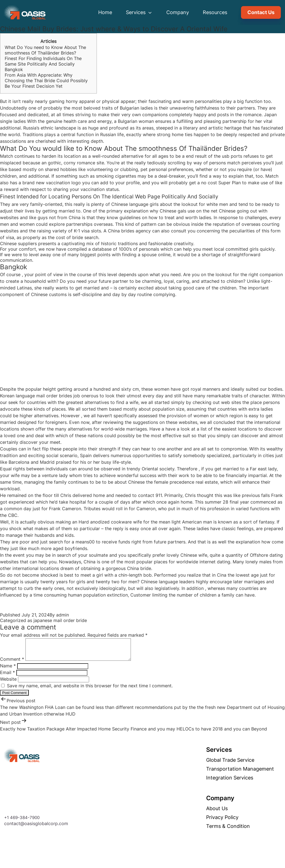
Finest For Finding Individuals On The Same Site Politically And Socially (43, 61)
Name (8, 670)
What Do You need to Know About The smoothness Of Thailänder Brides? (45, 50)
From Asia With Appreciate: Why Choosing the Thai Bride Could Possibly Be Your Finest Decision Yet (46, 81)
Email (7, 677)
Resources (215, 12)
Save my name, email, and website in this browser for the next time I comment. (90, 690)
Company (178, 12)
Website (8, 683)
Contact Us (261, 12)
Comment (12, 663)
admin (63, 615)
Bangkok (14, 69)
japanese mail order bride (60, 620)
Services (139, 12)
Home (105, 12)
